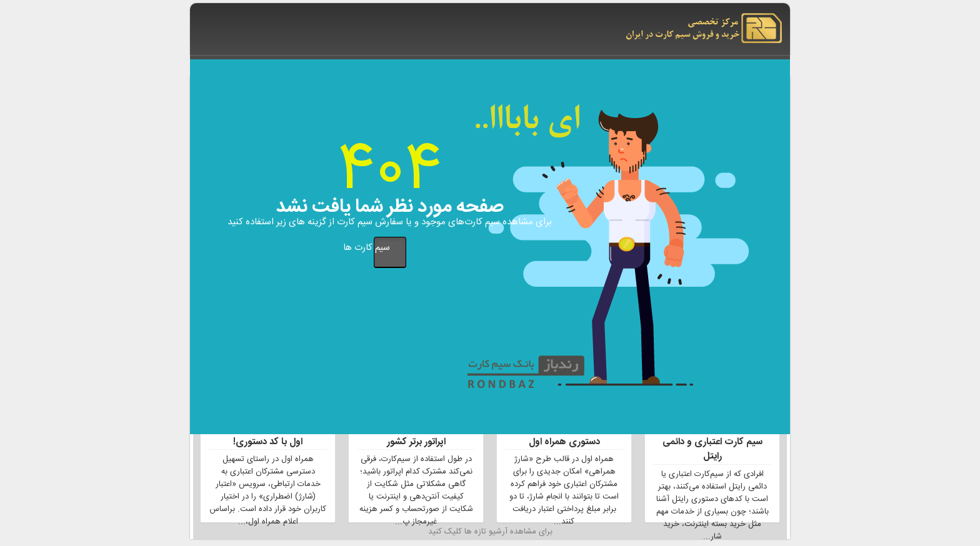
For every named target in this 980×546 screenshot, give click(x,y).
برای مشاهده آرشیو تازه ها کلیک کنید (490, 532)
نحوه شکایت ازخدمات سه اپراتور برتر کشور (416, 435)
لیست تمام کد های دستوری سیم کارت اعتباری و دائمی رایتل (712, 443)
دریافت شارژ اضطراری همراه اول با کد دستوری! (268, 435)
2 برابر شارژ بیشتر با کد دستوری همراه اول (564, 435)
